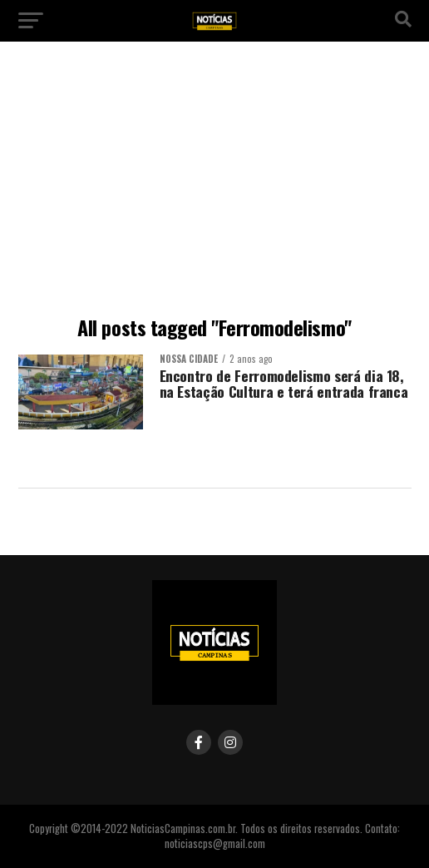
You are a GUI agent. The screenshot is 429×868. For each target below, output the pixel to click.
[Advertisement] (214, 183)
